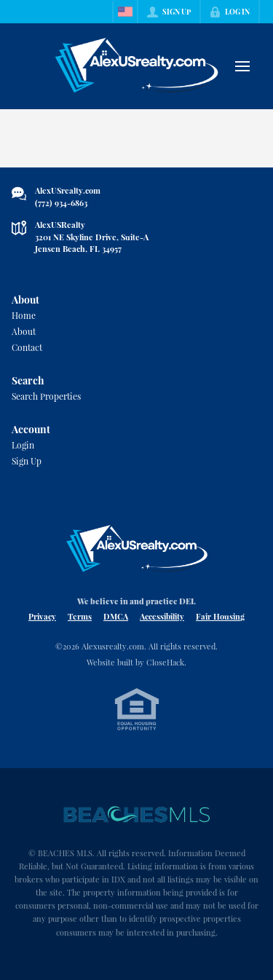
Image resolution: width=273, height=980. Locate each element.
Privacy (42, 616)
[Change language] (125, 12)
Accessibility (162, 616)
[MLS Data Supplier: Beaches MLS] (137, 815)
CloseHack (165, 662)
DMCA (116, 616)
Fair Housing (220, 616)
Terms (80, 616)
